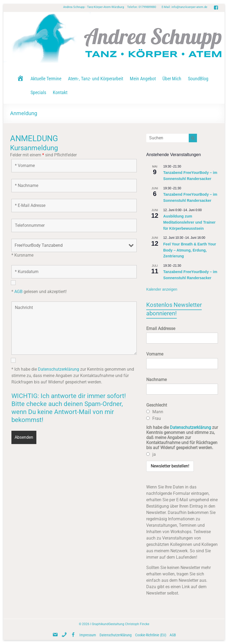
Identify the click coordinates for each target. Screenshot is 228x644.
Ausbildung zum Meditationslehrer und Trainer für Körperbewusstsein (189, 222)
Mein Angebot (143, 79)
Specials (38, 92)
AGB (18, 292)
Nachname (156, 380)
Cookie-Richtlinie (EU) (151, 635)
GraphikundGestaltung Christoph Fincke (121, 624)
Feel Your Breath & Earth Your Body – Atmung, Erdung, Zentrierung (190, 250)
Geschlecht (157, 405)
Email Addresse (161, 329)
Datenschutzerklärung (59, 369)
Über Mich (172, 79)
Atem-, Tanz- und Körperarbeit (96, 79)
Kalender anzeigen (162, 289)
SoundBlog (198, 79)
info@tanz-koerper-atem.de (189, 7)
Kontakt (60, 92)
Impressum (88, 635)
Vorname (155, 354)
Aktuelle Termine (46, 79)
